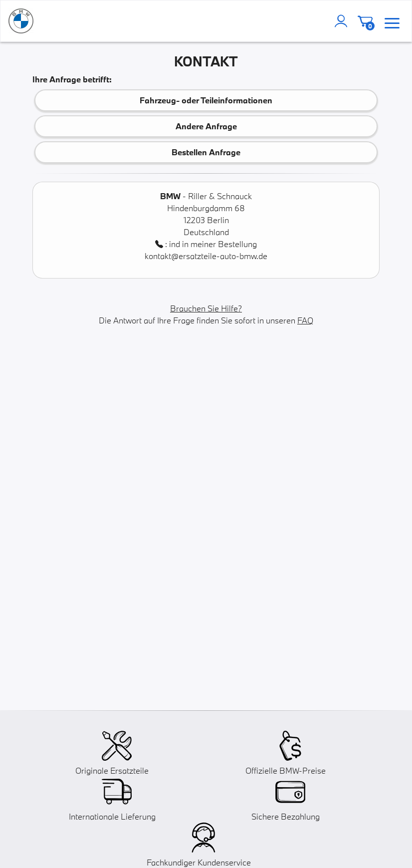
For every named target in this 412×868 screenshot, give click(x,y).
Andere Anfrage (206, 126)
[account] (343, 21)
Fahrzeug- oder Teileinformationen (206, 100)
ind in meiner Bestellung (213, 244)
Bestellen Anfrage (206, 152)
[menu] (392, 21)
